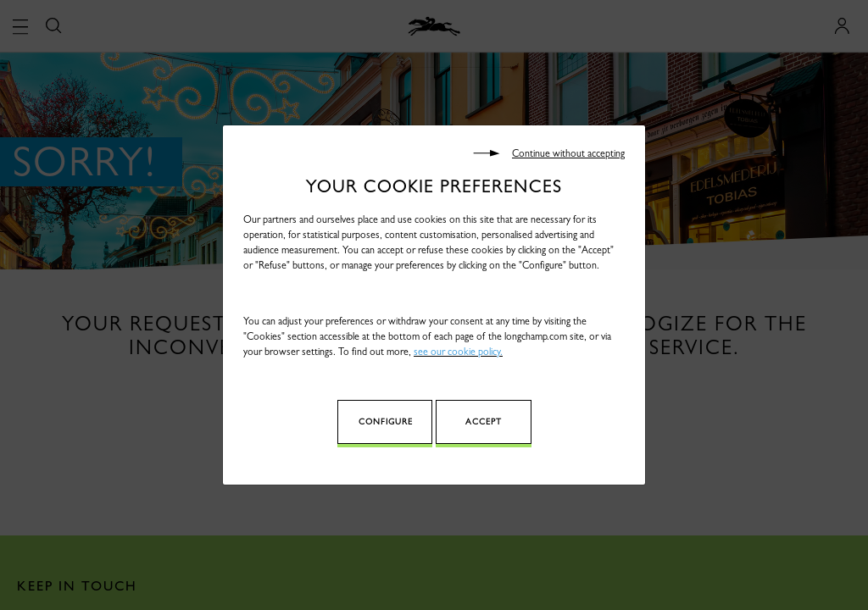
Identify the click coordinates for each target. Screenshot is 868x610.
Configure (386, 421)
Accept (484, 421)
